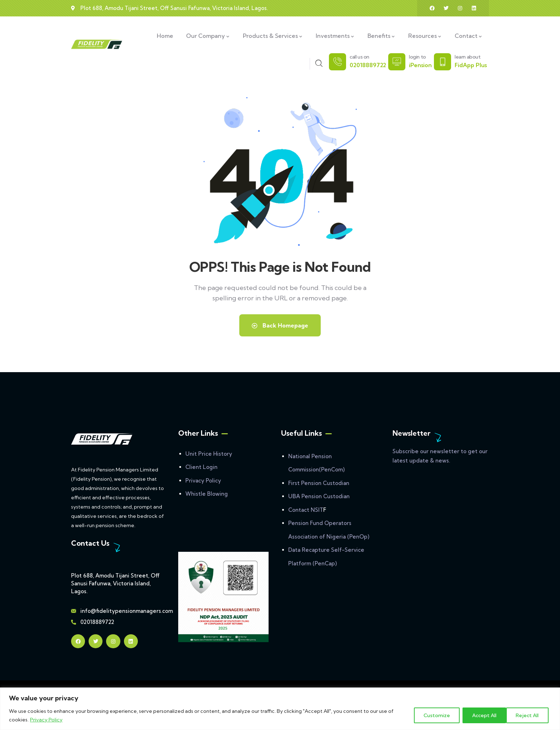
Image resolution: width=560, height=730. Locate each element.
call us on (359, 57)
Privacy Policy (46, 720)
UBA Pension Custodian (319, 496)
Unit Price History (209, 454)
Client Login (201, 467)
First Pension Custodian (319, 483)
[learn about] (442, 62)
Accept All (529, 715)
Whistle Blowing (207, 494)
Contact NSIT (306, 510)
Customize (433, 715)
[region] (280, 709)
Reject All (481, 715)
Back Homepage (280, 325)
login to (417, 57)
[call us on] (337, 62)
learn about (468, 57)
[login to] (397, 62)
